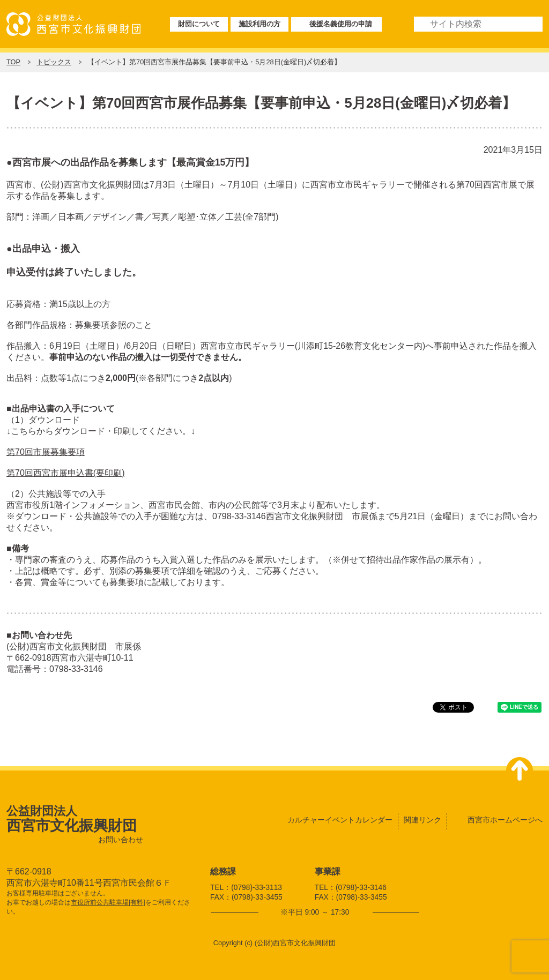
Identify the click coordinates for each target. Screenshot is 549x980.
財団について (199, 24)
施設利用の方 (259, 24)
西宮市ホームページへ (505, 820)
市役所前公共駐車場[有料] (108, 902)
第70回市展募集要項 (46, 452)
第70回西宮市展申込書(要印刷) (65, 473)
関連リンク (422, 820)
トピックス (54, 62)
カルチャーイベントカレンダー (340, 820)
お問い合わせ (121, 840)
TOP (13, 62)
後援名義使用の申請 (341, 24)
